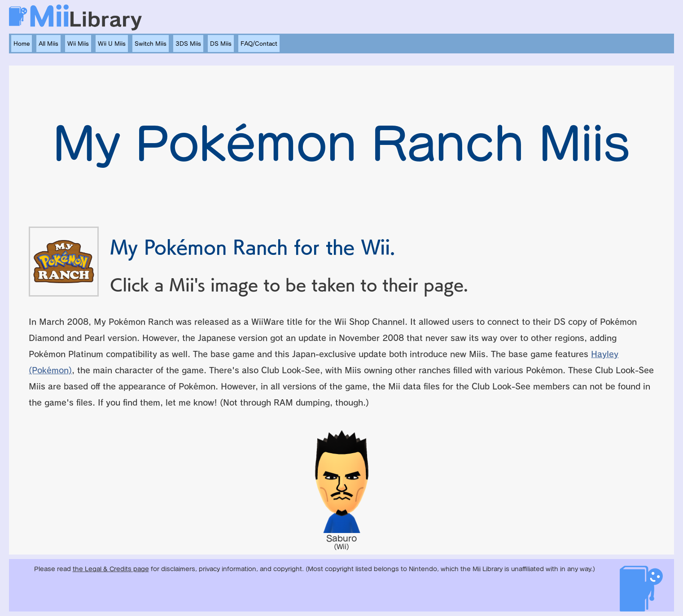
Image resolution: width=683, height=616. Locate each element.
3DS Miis (188, 44)
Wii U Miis (112, 44)
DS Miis (221, 44)
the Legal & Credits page (111, 569)
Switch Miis (151, 44)
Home (22, 44)
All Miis (48, 44)
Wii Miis (78, 44)
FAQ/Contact (259, 44)
